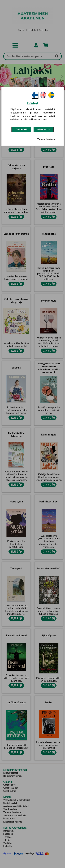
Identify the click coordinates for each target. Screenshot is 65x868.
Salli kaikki (21, 129)
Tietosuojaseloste (46, 139)
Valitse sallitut (44, 129)
